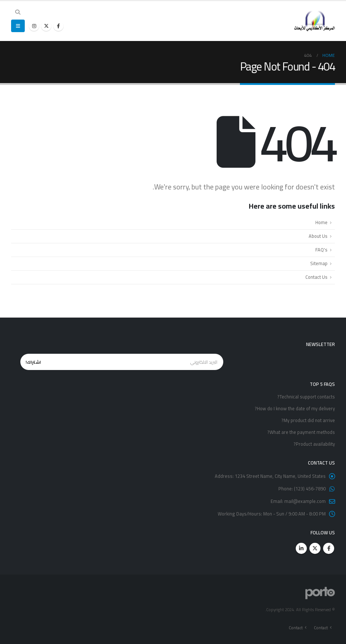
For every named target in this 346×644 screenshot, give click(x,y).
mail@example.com (305, 501)
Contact (321, 628)
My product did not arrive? (308, 420)
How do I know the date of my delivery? (295, 409)
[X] (46, 26)
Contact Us (316, 277)
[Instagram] (34, 26)
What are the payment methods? (301, 432)
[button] (18, 12)
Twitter (315, 548)
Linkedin (301, 548)
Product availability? (314, 444)
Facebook (329, 548)
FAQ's (321, 250)
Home (321, 222)
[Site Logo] (315, 21)
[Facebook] (58, 26)
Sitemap (319, 263)
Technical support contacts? (306, 397)
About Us (318, 236)
